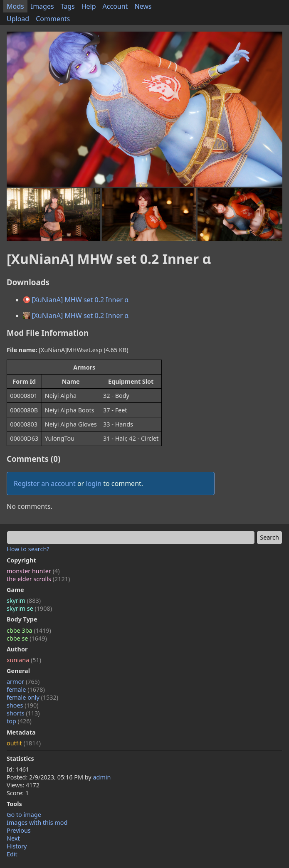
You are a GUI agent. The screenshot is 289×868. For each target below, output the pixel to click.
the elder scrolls (38, 579)
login (94, 483)
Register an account (45, 483)
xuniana (24, 660)
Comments (53, 19)
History (17, 846)
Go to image (24, 815)
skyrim (24, 600)
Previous (19, 830)
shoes (23, 705)
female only (32, 697)
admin (102, 777)
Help (89, 6)
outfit (24, 743)
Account (115, 6)
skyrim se (29, 608)
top (19, 721)
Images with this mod (37, 822)
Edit (12, 854)
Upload (18, 19)
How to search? (28, 549)
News (143, 6)
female (26, 689)
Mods (15, 6)
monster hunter (33, 571)
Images (42, 6)
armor (23, 682)
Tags (68, 6)
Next (13, 838)
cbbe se (27, 638)
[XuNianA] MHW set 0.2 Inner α (76, 300)
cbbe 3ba (29, 630)
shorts (23, 713)
